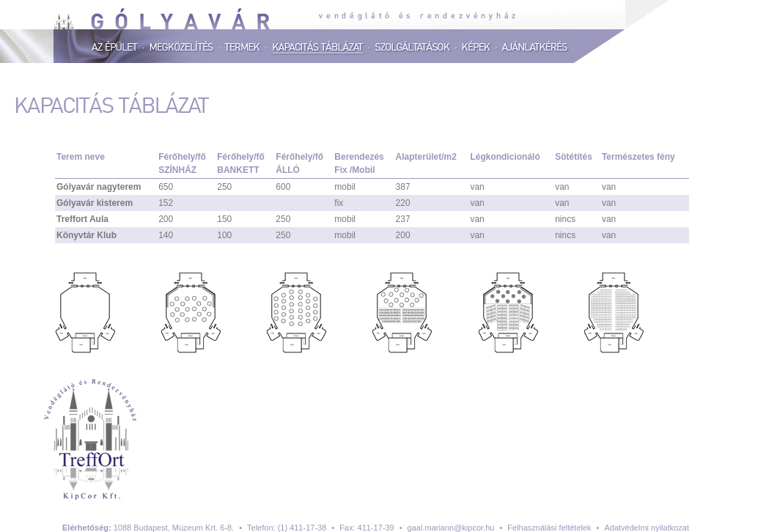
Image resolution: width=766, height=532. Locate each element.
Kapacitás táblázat (319, 48)
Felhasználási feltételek (549, 528)
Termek (243, 48)
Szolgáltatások (413, 48)
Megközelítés (182, 48)
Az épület (115, 48)
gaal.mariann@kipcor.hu (451, 528)
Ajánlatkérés (535, 48)
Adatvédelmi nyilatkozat (647, 528)
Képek (477, 48)
